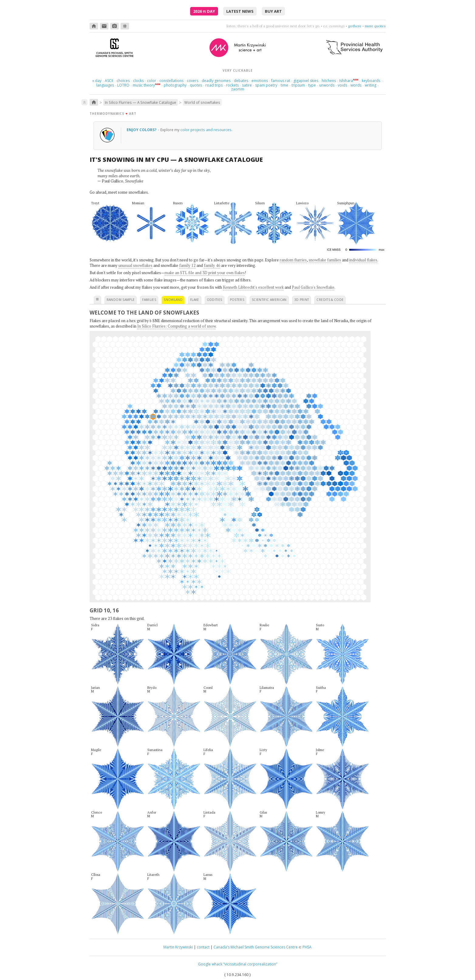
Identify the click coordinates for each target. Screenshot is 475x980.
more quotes (375, 26)
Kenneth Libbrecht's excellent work (253, 287)
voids (342, 85)
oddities (215, 300)
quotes (196, 85)
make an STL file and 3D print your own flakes (205, 273)
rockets (232, 85)
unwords (327, 85)
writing (371, 85)
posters (237, 300)
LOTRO (123, 85)
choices (123, 81)
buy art (273, 11)
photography (175, 85)
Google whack (210, 964)
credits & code (330, 300)
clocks (138, 81)
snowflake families (325, 260)
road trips (214, 85)
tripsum (298, 85)
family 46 (212, 265)
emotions (260, 81)
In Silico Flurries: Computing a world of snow (176, 326)
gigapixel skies (306, 81)
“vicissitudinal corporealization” (250, 964)
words (356, 85)
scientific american (269, 300)
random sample (121, 300)
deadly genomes (216, 81)
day (97, 81)
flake (195, 300)
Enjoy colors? (142, 130)
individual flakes (363, 260)
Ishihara (346, 81)
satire (247, 85)
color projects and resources (206, 130)
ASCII (109, 81)
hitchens (329, 81)
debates (241, 81)
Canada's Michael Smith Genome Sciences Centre (256, 947)
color (152, 81)
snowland (173, 300)
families (149, 300)
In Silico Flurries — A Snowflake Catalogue (140, 102)
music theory (144, 85)
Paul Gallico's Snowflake (313, 287)
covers (193, 81)
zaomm (238, 89)
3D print (302, 300)
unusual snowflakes (135, 265)
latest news (240, 11)
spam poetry (266, 85)
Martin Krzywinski (178, 947)
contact (203, 947)
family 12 (187, 265)
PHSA (307, 947)
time (284, 85)
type (312, 85)
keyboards (371, 81)
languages (105, 85)
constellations (171, 81)
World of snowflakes (202, 102)
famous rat (281, 81)
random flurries (293, 260)
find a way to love (347, 26)
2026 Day (204, 11)
